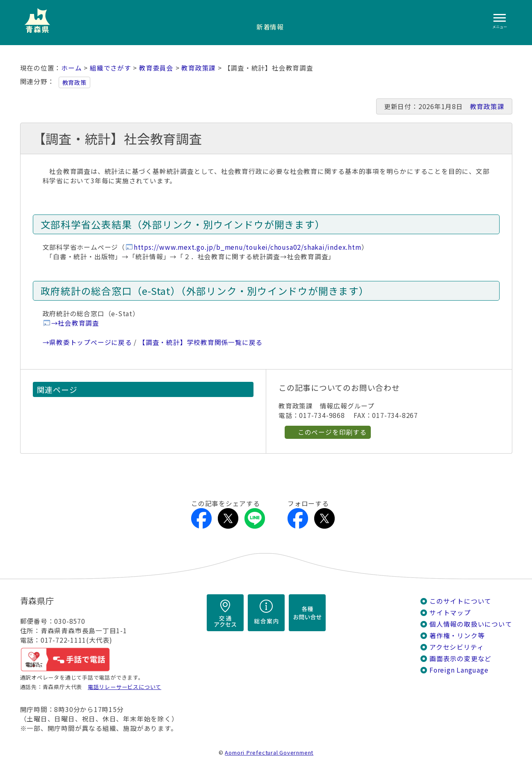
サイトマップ (450, 613)
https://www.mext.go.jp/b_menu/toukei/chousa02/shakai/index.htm (248, 247)
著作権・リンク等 (457, 636)
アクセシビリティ (457, 647)
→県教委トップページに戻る (87, 342)
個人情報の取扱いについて (471, 624)
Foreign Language (459, 670)
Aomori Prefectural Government (269, 752)
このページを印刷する (332, 432)
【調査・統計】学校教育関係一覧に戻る (201, 342)
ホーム (71, 68)
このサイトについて (460, 601)
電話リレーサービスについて (124, 687)
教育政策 (74, 82)
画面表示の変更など (460, 658)
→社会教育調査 (75, 323)
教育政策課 (199, 68)
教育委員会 (156, 68)
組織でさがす (111, 68)
